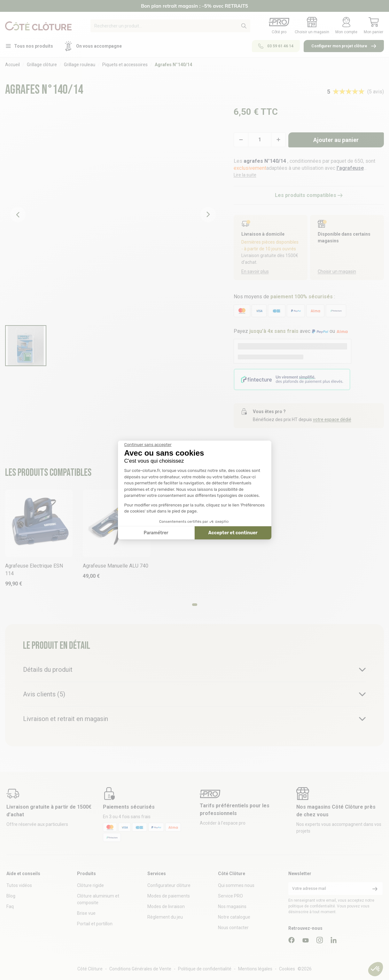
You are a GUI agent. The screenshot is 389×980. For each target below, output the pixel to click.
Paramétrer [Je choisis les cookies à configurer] (156, 533)
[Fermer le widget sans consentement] (148, 445)
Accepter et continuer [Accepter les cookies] (233, 533)
